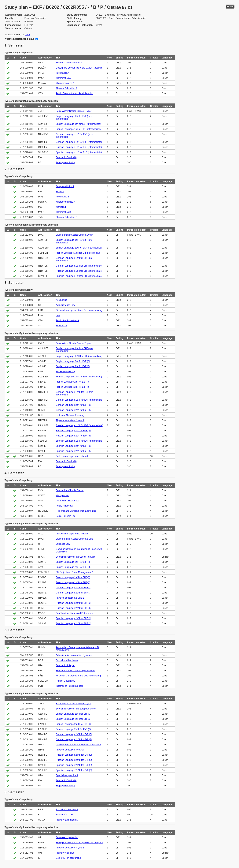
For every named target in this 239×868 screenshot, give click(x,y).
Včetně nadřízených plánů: (20, 39)
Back (230, 7)
